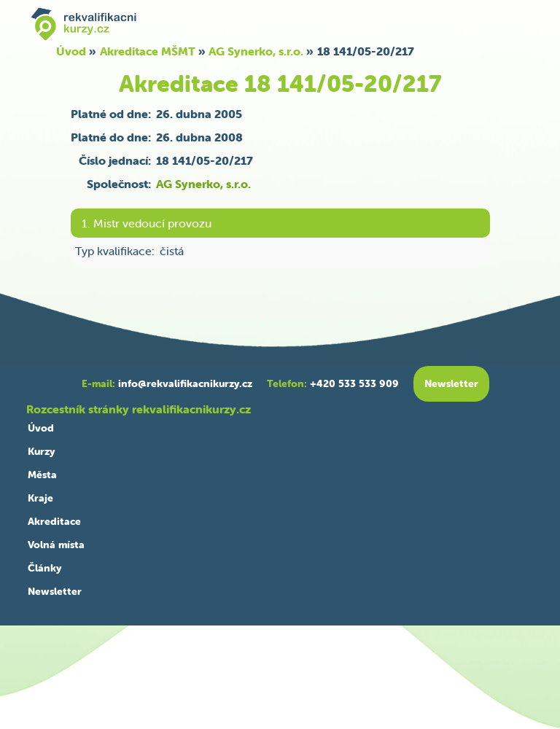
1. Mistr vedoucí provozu (147, 223)
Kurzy (41, 451)
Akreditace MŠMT (148, 51)
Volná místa (56, 545)
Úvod (71, 51)
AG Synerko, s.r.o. (256, 51)
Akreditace (54, 521)
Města (42, 475)
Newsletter (55, 591)
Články (44, 568)
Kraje (40, 498)
